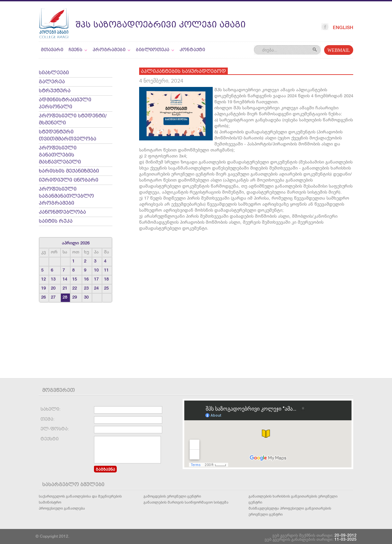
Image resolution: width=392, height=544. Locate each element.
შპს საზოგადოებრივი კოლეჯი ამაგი (161, 25)
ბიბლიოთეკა (155, 50)
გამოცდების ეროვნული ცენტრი (172, 496)
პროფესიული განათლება (62, 508)
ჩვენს (78, 50)
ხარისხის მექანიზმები (69, 171)
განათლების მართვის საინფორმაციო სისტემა (186, 502)
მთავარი (52, 50)
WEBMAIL (339, 51)
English (343, 27)
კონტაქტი (192, 50)
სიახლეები (54, 73)
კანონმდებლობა (62, 212)
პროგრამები (112, 50)
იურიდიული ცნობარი (69, 180)
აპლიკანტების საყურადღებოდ (183, 72)
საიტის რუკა (56, 222)
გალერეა (52, 82)
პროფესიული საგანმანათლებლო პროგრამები (66, 196)
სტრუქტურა (55, 91)
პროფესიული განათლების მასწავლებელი (60, 155)
